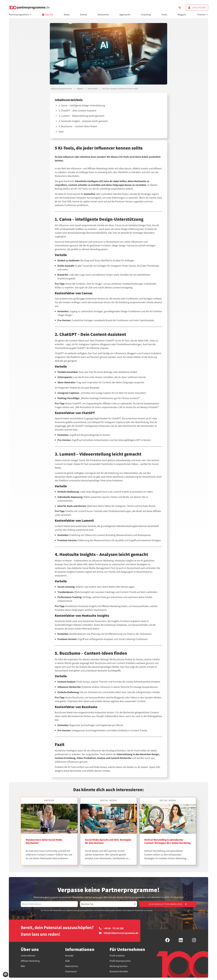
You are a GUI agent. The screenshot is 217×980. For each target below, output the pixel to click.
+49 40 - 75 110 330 (111, 928)
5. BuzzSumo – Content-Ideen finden (78, 126)
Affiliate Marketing (30, 961)
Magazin (182, 14)
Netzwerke (103, 14)
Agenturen (125, 14)
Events (84, 14)
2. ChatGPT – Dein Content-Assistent (77, 110)
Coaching (146, 14)
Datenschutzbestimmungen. (165, 910)
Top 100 (48, 14)
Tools (164, 14)
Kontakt (69, 956)
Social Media (93, 89)
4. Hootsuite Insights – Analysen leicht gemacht (83, 121)
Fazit (61, 132)
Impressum (71, 971)
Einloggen (197, 8)
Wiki (23, 966)
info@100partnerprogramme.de (119, 933)
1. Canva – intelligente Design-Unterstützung (82, 105)
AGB (67, 961)
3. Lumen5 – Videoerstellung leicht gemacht (82, 116)
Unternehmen (28, 956)
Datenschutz (72, 966)
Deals (67, 14)
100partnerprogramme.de (61, 89)
